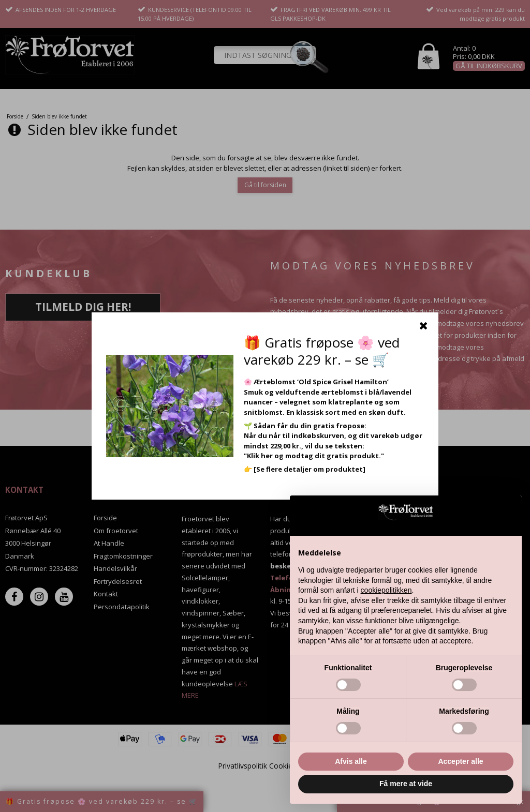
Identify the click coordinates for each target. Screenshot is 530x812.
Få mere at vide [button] (406, 784)
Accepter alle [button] (460, 761)
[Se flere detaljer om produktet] (310, 469)
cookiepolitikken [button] (386, 590)
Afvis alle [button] (351, 761)
